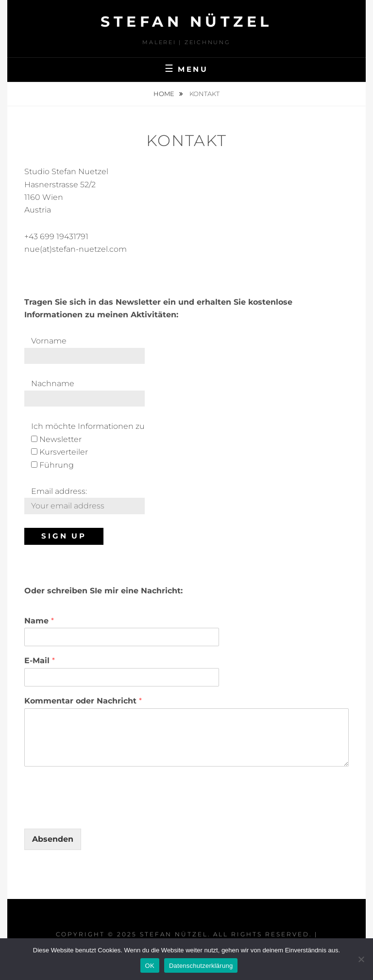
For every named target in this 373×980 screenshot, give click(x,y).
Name (39, 621)
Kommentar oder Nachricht (83, 701)
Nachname (53, 384)
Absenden (53, 839)
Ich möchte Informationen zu (88, 426)
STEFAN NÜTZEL (186, 22)
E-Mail (40, 661)
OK (150, 966)
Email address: (59, 491)
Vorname (49, 341)
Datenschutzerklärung (201, 966)
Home (165, 94)
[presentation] (98, 813)
